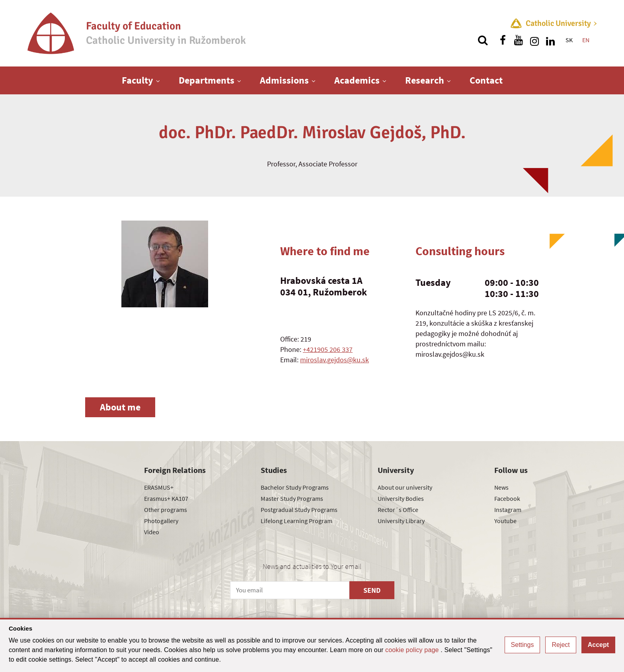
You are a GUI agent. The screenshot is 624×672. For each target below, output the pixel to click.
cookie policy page (413, 650)
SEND (372, 590)
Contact (486, 80)
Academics (357, 80)
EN (586, 40)
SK (569, 40)
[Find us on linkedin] (550, 40)
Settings (523, 645)
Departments (207, 80)
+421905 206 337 (328, 349)
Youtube (505, 521)
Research (425, 80)
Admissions (284, 80)
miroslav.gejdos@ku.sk (334, 360)
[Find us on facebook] (503, 40)
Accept (598, 645)
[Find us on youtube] (519, 40)
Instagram (508, 510)
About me (120, 407)
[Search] (483, 40)
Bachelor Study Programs (295, 487)
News (501, 487)
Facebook (507, 498)
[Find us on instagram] (534, 40)
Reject (561, 645)
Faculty (137, 80)
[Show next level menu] (158, 81)
